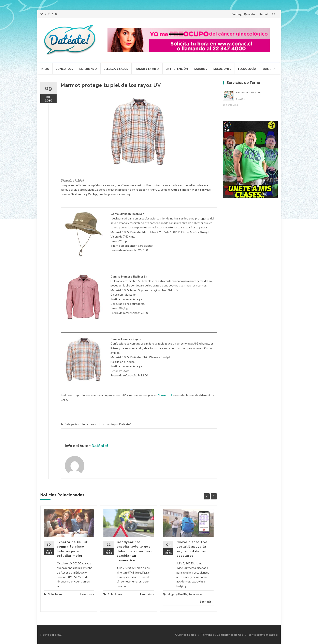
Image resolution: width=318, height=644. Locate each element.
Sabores (201, 69)
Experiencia (88, 69)
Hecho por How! (51, 635)
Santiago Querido (243, 14)
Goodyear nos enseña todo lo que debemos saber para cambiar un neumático (135, 551)
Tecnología (247, 69)
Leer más (87, 594)
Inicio (45, 69)
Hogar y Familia (147, 69)
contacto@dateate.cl (263, 635)
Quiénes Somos (186, 635)
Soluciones (222, 69)
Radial (264, 14)
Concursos (64, 69)
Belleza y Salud (116, 69)
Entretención (177, 69)
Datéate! (125, 424)
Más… (267, 69)
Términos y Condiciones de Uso (222, 635)
